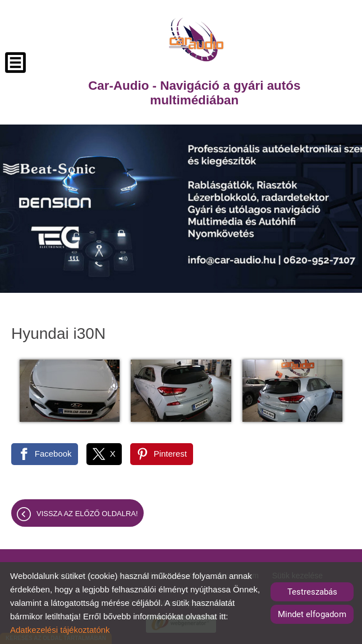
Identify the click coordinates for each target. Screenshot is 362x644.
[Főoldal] (196, 39)
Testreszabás (312, 592)
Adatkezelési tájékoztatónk (60, 630)
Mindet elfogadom (312, 614)
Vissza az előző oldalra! (87, 514)
